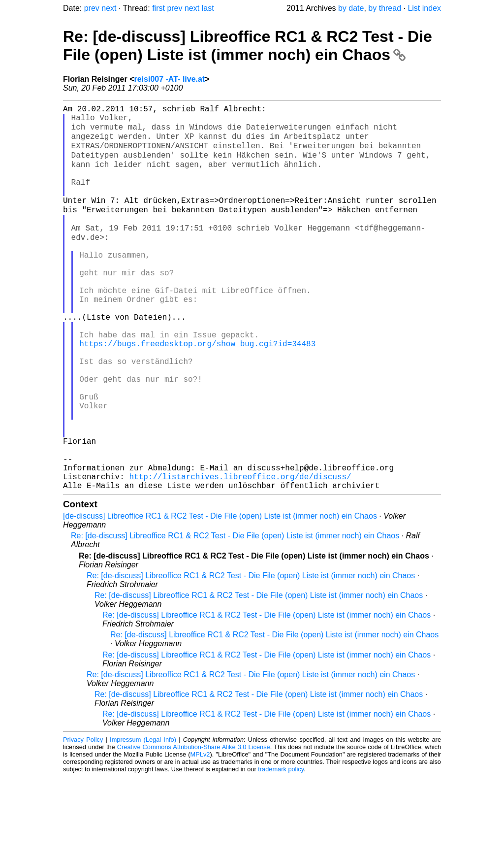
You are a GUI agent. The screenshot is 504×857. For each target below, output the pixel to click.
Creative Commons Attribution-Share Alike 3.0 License (194, 827)
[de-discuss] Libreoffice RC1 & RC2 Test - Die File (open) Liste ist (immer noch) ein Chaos (220, 596)
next (109, 8)
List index (424, 8)
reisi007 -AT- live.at (169, 79)
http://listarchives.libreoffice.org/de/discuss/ (240, 555)
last (208, 8)
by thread (385, 8)
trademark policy (281, 849)
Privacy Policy (83, 820)
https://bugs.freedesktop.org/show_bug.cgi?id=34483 (197, 392)
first (158, 8)
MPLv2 (200, 835)
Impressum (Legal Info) (143, 820)
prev (92, 8)
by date (351, 8)
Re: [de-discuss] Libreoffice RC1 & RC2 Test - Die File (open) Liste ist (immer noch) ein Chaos (248, 46)
